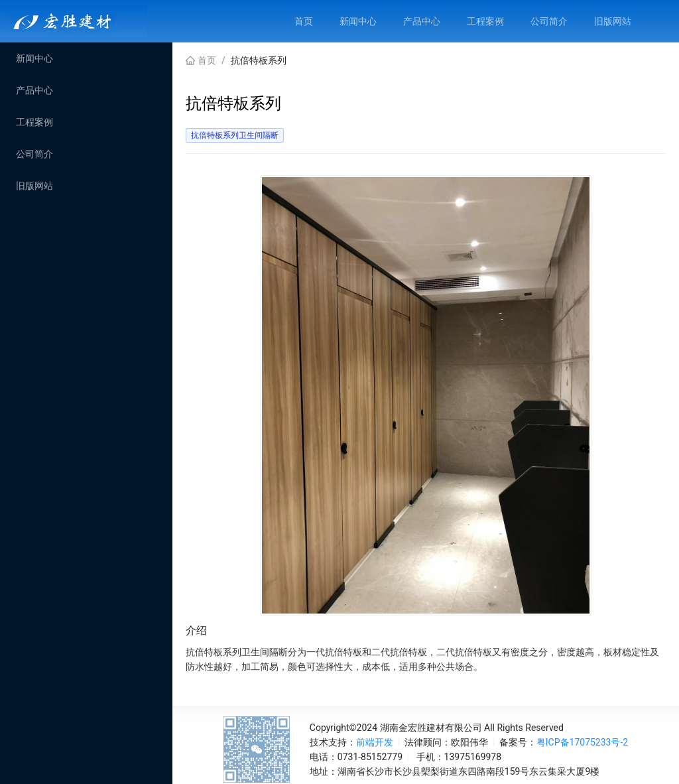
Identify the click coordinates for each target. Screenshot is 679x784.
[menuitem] (304, 21)
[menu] (480, 21)
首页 (207, 60)
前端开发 (375, 742)
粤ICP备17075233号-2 (582, 742)
